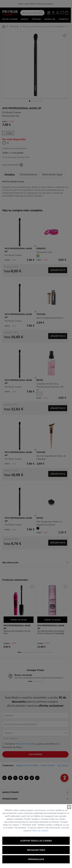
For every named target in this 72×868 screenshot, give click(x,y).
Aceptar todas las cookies (36, 841)
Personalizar (36, 859)
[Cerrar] (69, 807)
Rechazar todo (36, 850)
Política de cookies (40, 831)
